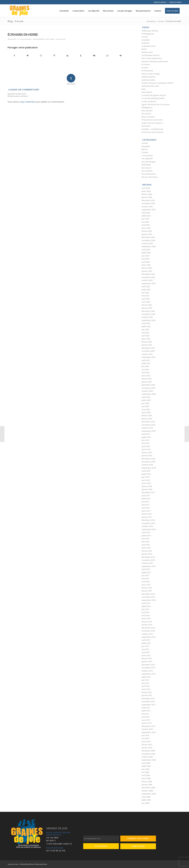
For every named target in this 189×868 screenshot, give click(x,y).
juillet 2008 (146, 800)
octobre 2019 (147, 428)
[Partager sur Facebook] (14, 56)
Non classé (50, 39)
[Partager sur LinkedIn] (67, 56)
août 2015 (146, 569)
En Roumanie (147, 71)
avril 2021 (146, 372)
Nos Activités (147, 171)
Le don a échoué (149, 101)
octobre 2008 (147, 791)
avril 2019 (146, 446)
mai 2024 (145, 259)
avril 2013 (146, 652)
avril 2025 (146, 225)
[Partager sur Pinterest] (54, 56)
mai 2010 (145, 738)
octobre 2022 (147, 317)
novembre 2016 (148, 523)
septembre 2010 (149, 732)
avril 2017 (146, 508)
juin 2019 (145, 440)
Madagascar (147, 107)
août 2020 (146, 397)
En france (146, 64)
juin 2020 (145, 403)
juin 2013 (145, 646)
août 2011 (146, 708)
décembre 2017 (148, 492)
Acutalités (146, 40)
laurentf (62, 39)
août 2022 (146, 323)
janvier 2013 (147, 661)
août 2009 (146, 763)
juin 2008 (145, 803)
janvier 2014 (147, 625)
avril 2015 (146, 582)
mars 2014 (146, 618)
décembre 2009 (148, 751)
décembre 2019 (148, 422)
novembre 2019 (148, 425)
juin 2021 (145, 366)
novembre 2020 (148, 388)
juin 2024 (145, 256)
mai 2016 (145, 542)
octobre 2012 (147, 671)
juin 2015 (145, 575)
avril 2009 (146, 775)
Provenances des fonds (152, 120)
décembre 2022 (148, 311)
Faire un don (138, 846)
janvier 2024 (147, 271)
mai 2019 (145, 443)
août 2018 (146, 471)
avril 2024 (146, 262)
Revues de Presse (150, 177)
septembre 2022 (149, 320)
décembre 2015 (148, 557)
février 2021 (147, 379)
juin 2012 (145, 680)
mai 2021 (145, 369)
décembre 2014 (148, 594)
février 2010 (147, 745)
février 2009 (147, 782)
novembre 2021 (148, 351)
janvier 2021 (147, 382)
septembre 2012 (149, 674)
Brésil (144, 49)
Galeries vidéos (175, 2)
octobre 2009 (147, 757)
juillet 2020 (146, 400)
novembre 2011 (148, 701)
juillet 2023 (146, 290)
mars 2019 (146, 449)
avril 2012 (146, 686)
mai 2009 (145, 772)
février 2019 (147, 453)
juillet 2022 (146, 326)
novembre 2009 (148, 754)
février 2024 (147, 268)
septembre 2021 (149, 357)
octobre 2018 (147, 465)
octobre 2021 (147, 354)
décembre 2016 (148, 520)
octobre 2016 (147, 526)
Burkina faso (147, 52)
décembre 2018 (148, 459)
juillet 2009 (146, 766)
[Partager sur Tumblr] (81, 56)
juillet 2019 (146, 437)
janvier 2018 (147, 489)
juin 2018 (145, 477)
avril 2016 (146, 545)
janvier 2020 (147, 419)
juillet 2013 (146, 643)
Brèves (145, 149)
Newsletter (41, 39)
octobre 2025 (147, 207)
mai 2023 (145, 296)
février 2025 (147, 231)
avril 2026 (146, 188)
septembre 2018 (149, 468)
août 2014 (146, 603)
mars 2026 (146, 191)
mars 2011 (146, 720)
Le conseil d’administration (153, 98)
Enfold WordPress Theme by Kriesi (33, 864)
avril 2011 (146, 717)
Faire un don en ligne (151, 74)
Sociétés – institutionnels (152, 129)
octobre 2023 (147, 280)
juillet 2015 (146, 572)
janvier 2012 (147, 695)
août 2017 (146, 496)
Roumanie (146, 126)
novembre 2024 (148, 240)
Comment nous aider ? (138, 838)
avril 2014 (146, 615)
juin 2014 (145, 609)
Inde (144, 89)
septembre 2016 (149, 529)
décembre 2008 (148, 788)
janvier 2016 (147, 554)
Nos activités (147, 111)
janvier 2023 (147, 308)
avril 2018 (146, 480)
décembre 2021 (148, 348)
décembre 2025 (148, 200)
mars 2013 (146, 655)
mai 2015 (145, 579)
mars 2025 (146, 228)
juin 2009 (145, 769)
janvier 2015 (147, 591)
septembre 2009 (149, 760)
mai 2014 (145, 612)
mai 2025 (145, 222)
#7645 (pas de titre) (150, 31)
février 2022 (147, 342)
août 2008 (146, 797)
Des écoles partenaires (152, 58)
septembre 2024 (149, 246)
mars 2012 (146, 689)
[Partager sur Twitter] (28, 56)
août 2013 (146, 640)
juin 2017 (145, 502)
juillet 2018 (146, 474)
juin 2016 (145, 539)
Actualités (146, 146)
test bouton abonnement (152, 132)
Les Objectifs (147, 158)
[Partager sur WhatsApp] (41, 56)
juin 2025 (145, 219)
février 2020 (147, 415)
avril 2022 (146, 336)
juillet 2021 (146, 363)
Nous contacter (148, 117)
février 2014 (147, 622)
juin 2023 (145, 293)
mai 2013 (145, 649)
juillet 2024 (146, 253)
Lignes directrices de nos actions (156, 104)
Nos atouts (146, 114)
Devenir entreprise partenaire (155, 61)
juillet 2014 (146, 606)
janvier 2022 (147, 345)
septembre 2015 (149, 566)
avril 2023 (146, 299)
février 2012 (147, 692)
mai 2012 (145, 683)
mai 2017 (145, 505)
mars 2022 (146, 339)
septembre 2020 (149, 394)
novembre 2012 (148, 668)
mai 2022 (145, 333)
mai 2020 (145, 406)
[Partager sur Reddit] (107, 56)
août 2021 (146, 360)
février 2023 (147, 305)
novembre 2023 (148, 277)
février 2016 (147, 551)
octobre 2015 (147, 563)
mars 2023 (146, 302)
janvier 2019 (147, 456)
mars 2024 (146, 265)
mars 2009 (146, 778)
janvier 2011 (147, 723)
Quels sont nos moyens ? (153, 123)
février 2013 (147, 658)
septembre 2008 (149, 794)
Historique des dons (150, 86)
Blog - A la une (15, 21)
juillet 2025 (146, 216)
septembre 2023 (149, 283)
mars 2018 (146, 483)
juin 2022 (145, 329)
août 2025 (146, 213)
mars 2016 (146, 548)
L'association (147, 155)
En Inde (145, 68)
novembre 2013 (148, 631)
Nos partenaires (149, 174)
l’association (147, 92)
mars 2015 (146, 585)
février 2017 (147, 514)
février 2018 (147, 486)
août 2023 (146, 286)
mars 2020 (146, 412)
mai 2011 (145, 714)
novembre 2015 (148, 560)
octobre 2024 (147, 243)
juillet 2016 (146, 536)
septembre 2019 (149, 431)
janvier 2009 (147, 785)
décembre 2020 (148, 385)
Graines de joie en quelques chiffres (158, 83)
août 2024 (146, 250)
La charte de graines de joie (154, 95)
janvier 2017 (147, 517)
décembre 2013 (148, 628)
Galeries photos (160, 2)
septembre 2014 (149, 600)
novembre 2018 (148, 462)
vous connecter (27, 102)
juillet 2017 (146, 499)
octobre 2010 (147, 729)
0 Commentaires (25, 39)
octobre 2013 (147, 634)
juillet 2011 (146, 711)
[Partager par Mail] (121, 56)
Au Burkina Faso (149, 46)
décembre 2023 (148, 274)
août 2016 (146, 532)
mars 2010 (146, 742)
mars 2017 (146, 511)
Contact (145, 152)
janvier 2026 (147, 197)
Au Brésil (145, 43)
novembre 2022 (148, 314)
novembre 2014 (148, 597)
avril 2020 (146, 409)
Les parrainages (149, 162)
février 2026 (147, 194)
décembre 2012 (148, 665)
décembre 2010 (148, 726)
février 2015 (147, 588)
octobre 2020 (147, 391)
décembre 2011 (148, 698)
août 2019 (146, 434)
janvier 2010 (147, 748)
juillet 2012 (146, 677)
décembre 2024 (148, 237)
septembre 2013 (149, 637)
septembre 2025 (149, 210)
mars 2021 (146, 376)
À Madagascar (148, 34)
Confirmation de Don (151, 55)
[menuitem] (160, 2)
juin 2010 (145, 735)
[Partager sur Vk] (94, 56)
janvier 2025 (147, 234)
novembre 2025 (148, 203)
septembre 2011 (149, 705)
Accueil (145, 37)
